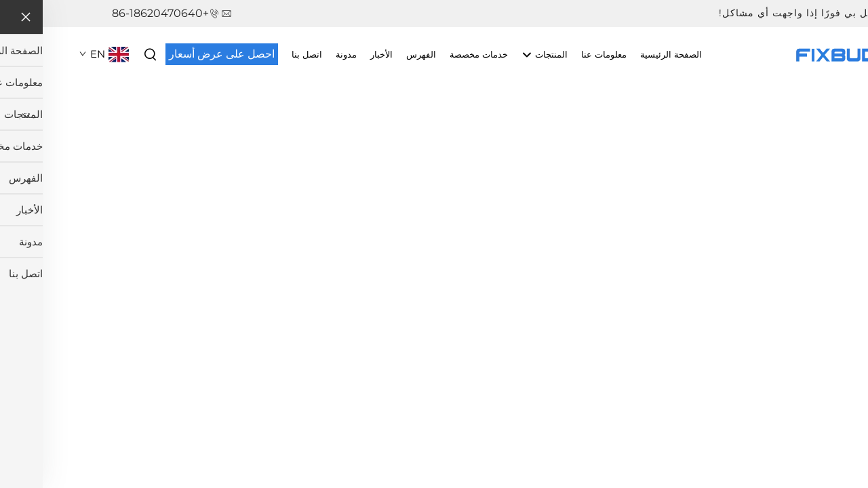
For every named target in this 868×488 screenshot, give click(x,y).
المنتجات (502, 55)
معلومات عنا (561, 54)
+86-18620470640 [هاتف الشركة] (118, 13)
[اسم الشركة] (797, 53)
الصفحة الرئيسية (628, 54)
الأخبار (339, 54)
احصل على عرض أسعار (179, 54)
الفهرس (378, 54)
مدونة (303, 54)
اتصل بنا (264, 54)
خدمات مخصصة (436, 54)
